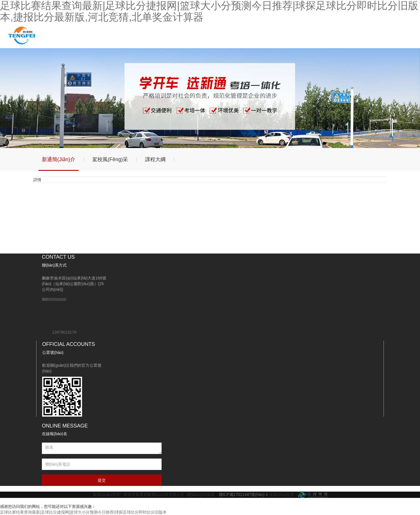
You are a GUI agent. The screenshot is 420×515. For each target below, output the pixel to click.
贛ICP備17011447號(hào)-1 (243, 494)
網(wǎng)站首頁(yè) (53, 35)
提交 (102, 480)
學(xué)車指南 (142, 35)
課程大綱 (155, 159)
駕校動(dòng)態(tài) (113, 35)
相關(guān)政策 (173, 35)
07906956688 (54, 299)
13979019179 (64, 332)
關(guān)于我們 (83, 35)
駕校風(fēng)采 (110, 159)
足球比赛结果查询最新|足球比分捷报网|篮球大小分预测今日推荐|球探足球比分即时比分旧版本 (83, 512)
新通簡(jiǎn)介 (59, 159)
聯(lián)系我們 (202, 35)
